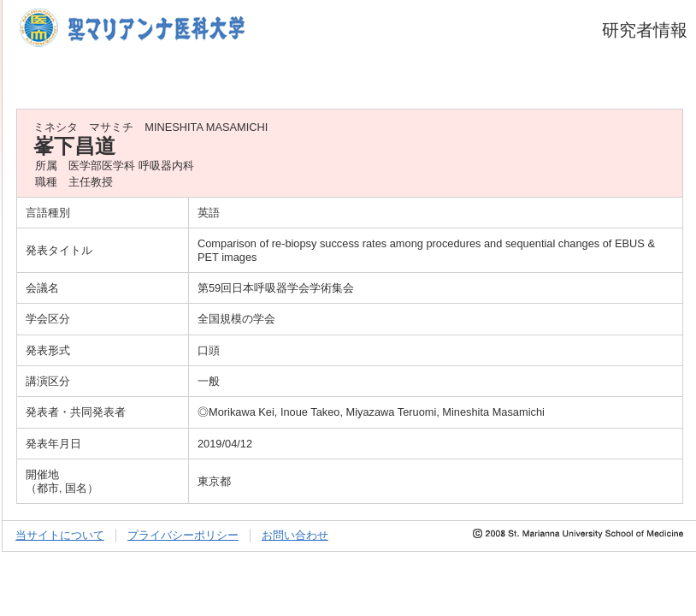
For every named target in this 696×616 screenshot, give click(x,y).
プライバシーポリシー (183, 535)
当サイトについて (60, 535)
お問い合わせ (295, 535)
